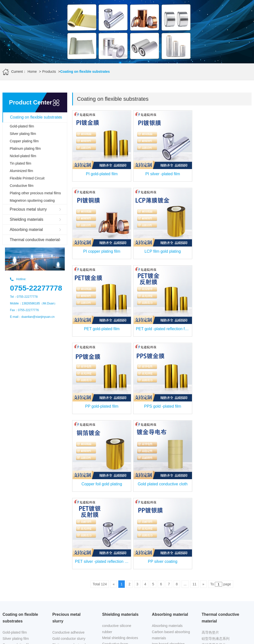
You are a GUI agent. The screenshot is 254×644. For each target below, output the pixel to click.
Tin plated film (20, 163)
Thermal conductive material (35, 240)
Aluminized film (21, 171)
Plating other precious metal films (35, 193)
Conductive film (22, 186)
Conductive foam (115, 487)
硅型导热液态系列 (216, 481)
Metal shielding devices (120, 481)
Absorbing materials (167, 469)
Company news (164, 543)
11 (194, 427)
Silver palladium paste (69, 500)
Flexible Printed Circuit (27, 178)
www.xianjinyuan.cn (57, 638)
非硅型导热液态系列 (217, 494)
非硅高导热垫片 (214, 488)
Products (49, 72)
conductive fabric (115, 493)
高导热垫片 (210, 475)
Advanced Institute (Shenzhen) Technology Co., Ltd (42, 631)
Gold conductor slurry (69, 481)
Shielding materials (26, 219)
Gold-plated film (22, 126)
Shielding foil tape (116, 499)
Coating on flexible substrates (36, 117)
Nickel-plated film (23, 156)
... (185, 427)
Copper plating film (24, 141)
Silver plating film (23, 134)
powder (58, 525)
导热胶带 (209, 506)
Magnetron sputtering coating (32, 200)
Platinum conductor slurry (72, 488)
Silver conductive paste (70, 512)
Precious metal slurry (28, 209)
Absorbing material (26, 230)
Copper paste (63, 506)
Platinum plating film (25, 149)
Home (32, 72)
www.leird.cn (145, 631)
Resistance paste (66, 519)
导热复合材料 (212, 512)
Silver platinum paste (68, 494)
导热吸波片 (210, 500)
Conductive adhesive (68, 475)
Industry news (162, 536)
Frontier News (163, 530)
